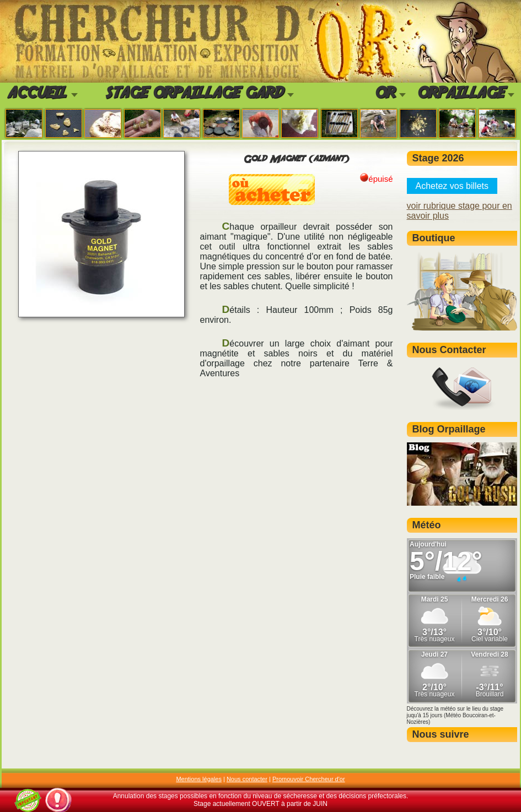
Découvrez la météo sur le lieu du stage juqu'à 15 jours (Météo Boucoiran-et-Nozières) (455, 715)
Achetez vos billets (452, 186)
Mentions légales (199, 779)
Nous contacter (247, 779)
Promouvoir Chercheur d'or (309, 779)
